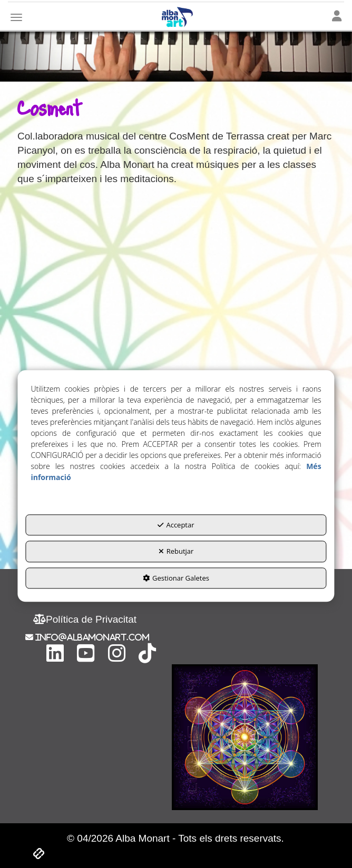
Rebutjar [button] (176, 552)
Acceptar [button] (176, 525)
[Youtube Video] (175, 296)
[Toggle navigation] (337, 17)
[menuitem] (85, 619)
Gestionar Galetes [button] (176, 578)
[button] (85, 619)
